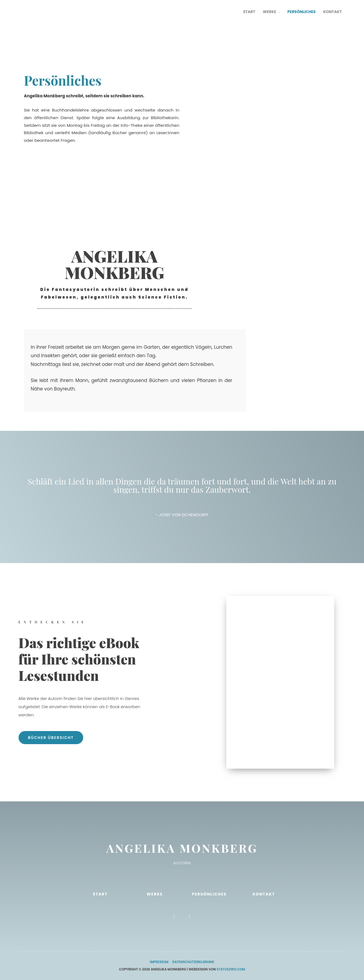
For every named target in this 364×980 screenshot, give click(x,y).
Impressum (159, 962)
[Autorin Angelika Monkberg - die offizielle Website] (53, 12)
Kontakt (264, 894)
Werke (155, 894)
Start (100, 894)
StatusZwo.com (231, 969)
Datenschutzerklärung (193, 962)
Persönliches (209, 894)
